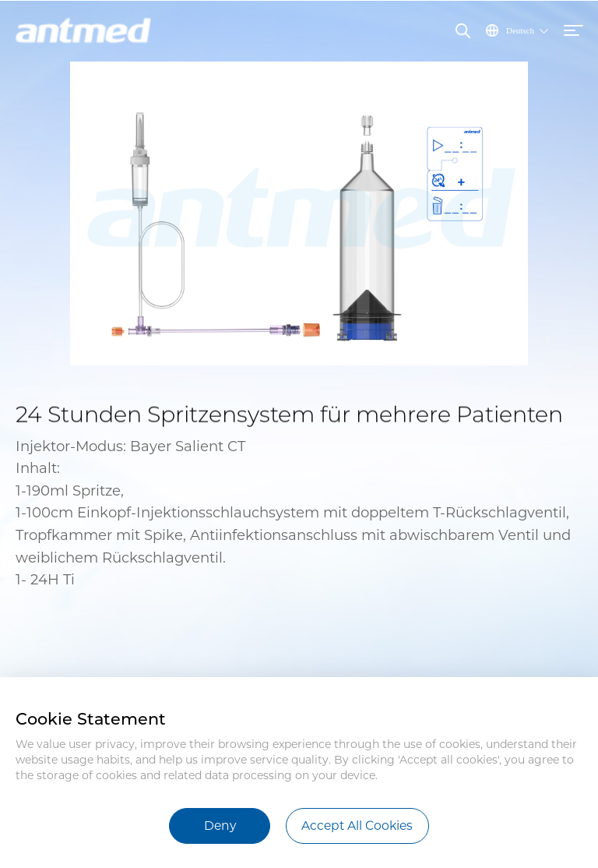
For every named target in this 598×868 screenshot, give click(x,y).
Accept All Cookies (357, 826)
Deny (220, 826)
